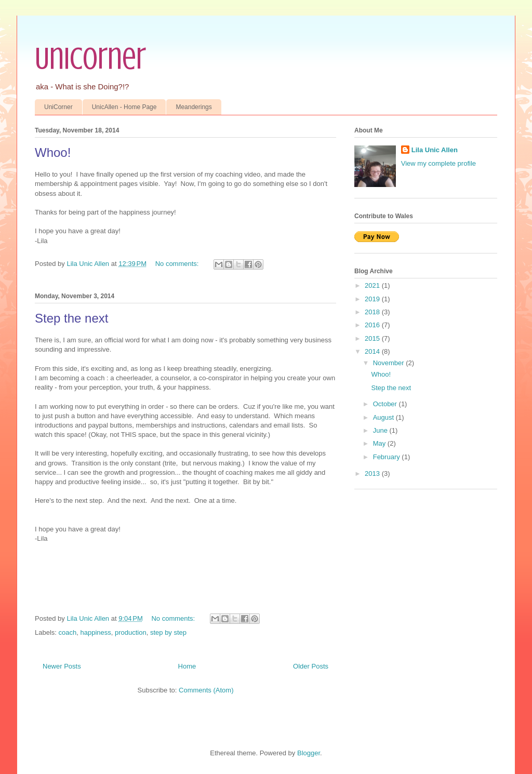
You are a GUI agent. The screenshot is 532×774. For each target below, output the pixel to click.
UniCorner (90, 58)
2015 (373, 338)
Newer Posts (62, 666)
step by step (168, 632)
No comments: (178, 264)
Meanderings (194, 107)
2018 (373, 312)
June (381, 430)
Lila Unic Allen (435, 150)
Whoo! (53, 152)
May (380, 443)
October (386, 404)
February (388, 457)
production (131, 632)
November (390, 363)
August (384, 417)
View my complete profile (438, 163)
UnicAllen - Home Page (124, 107)
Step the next (71, 318)
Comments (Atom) (206, 690)
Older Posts (311, 666)
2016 (373, 325)
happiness (95, 632)
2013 (373, 473)
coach (68, 632)
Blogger (309, 753)
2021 (373, 285)
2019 (373, 299)
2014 (373, 351)
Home (187, 666)
